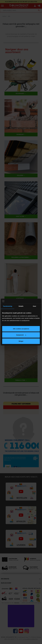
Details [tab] (21, 306)
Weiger (21, 341)
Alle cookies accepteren (21, 329)
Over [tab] (34, 306)
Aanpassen (21, 335)
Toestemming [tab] (8, 306)
